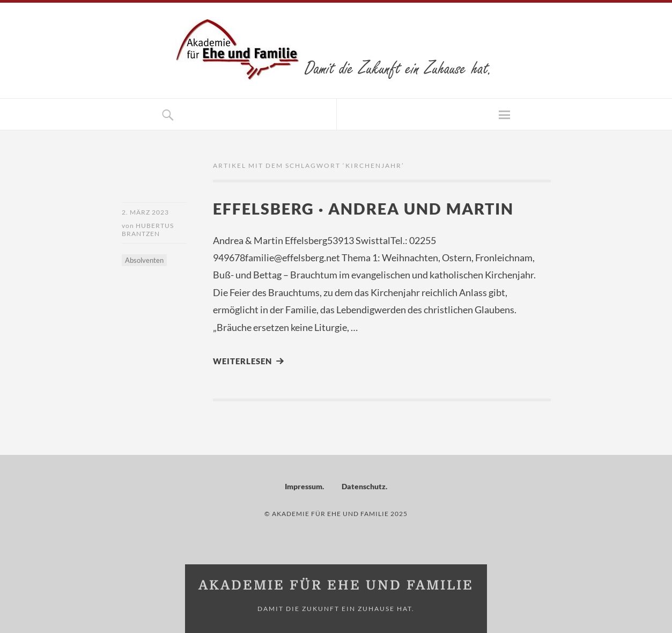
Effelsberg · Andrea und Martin (363, 208)
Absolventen (144, 260)
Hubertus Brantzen (148, 230)
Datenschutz (364, 486)
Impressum (304, 486)
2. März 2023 (145, 212)
